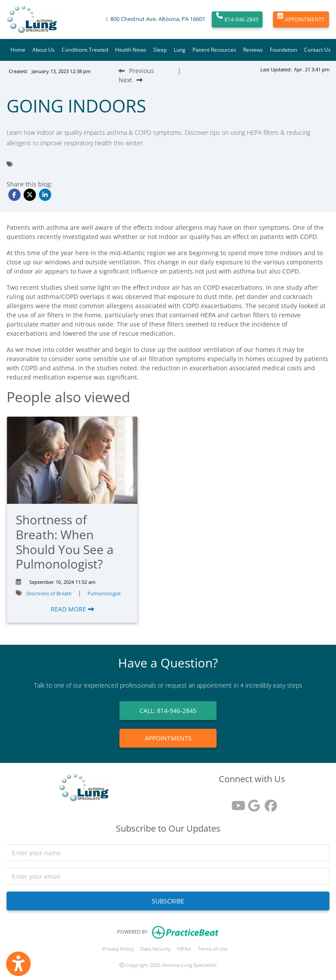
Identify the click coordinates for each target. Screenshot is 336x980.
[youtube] (235, 803)
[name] (168, 853)
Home (18, 50)
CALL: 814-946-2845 (168, 711)
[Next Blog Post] (131, 80)
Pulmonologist (104, 593)
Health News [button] (131, 50)
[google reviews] (252, 803)
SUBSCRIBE (168, 901)
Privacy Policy (118, 949)
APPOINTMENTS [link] (168, 738)
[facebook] (269, 803)
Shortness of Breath (49, 593)
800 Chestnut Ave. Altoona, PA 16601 (158, 19)
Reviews (253, 50)
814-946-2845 (237, 20)
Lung (180, 50)
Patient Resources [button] (214, 50)
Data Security (156, 949)
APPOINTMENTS (301, 20)
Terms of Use (213, 949)
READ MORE (72, 609)
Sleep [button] (160, 50)
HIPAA (184, 949)
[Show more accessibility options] (18, 964)
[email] (168, 876)
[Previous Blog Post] (136, 71)
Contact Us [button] (317, 50)
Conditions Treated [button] (85, 50)
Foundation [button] (283, 50)
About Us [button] (44, 50)
